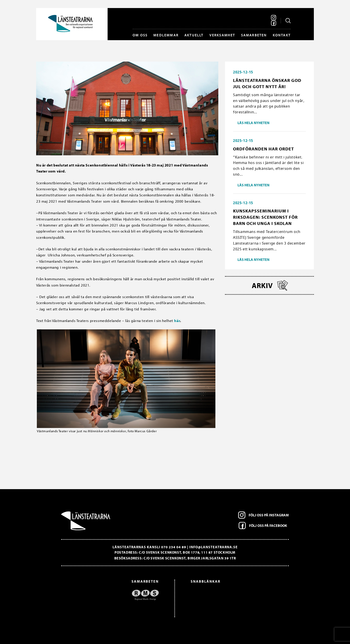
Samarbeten (254, 35)
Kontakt (282, 35)
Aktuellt (194, 35)
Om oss (140, 35)
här (177, 321)
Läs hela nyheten (253, 123)
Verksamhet (222, 35)
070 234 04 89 (174, 547)
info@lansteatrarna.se (214, 547)
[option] (112, 595)
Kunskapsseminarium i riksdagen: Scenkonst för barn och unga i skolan (265, 217)
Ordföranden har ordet (264, 149)
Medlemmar (166, 35)
